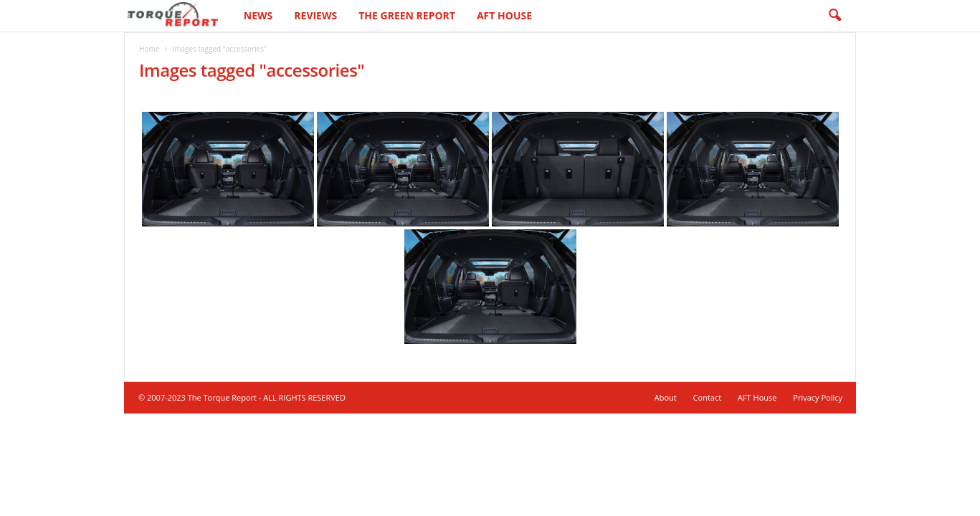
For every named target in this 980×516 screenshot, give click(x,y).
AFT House (504, 15)
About (666, 397)
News (258, 15)
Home (149, 49)
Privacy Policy (818, 397)
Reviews (315, 15)
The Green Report (407, 15)
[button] (834, 16)
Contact (708, 397)
